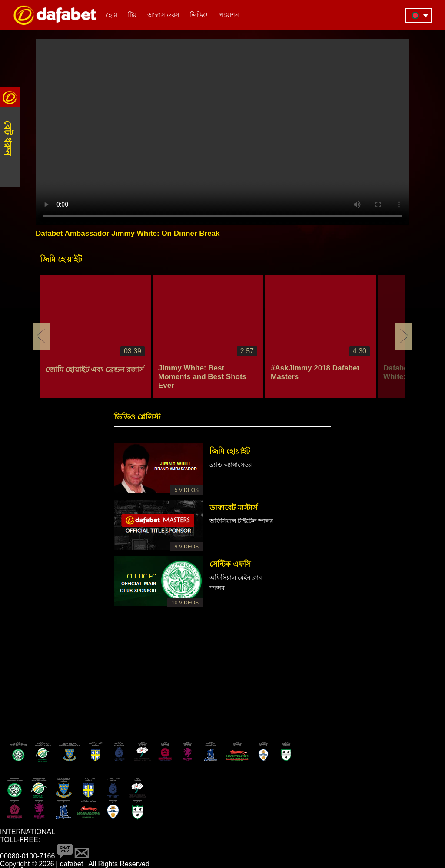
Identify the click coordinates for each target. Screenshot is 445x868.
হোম (112, 15)
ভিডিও (199, 15)
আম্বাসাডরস (163, 15)
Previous (42, 337)
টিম (132, 15)
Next (403, 337)
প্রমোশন (229, 15)
